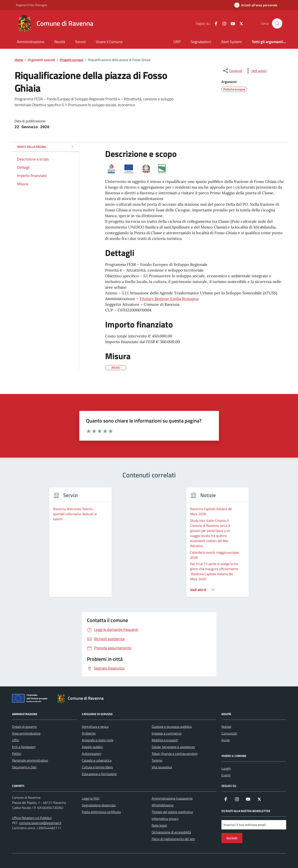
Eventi (226, 775)
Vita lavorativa (162, 767)
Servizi (80, 42)
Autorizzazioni (92, 754)
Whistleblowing (163, 805)
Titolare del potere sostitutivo (172, 812)
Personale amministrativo (30, 760)
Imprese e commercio (167, 733)
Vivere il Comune (109, 42)
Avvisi (226, 740)
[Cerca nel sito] (277, 23)
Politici (17, 754)
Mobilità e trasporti (165, 740)
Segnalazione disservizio (99, 805)
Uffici (16, 740)
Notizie (226, 727)
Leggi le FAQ (91, 798)
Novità (60, 42)
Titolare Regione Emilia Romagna (169, 299)
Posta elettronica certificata (101, 812)
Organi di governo (24, 727)
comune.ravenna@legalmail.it (40, 823)
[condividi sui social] (232, 71)
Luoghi (226, 768)
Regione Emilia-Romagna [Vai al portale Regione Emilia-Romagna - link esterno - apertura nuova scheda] (32, 5)
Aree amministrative (26, 733)
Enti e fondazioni (24, 747)
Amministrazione (31, 42)
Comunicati (229, 733)
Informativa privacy (165, 819)
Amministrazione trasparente (172, 798)
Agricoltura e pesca (95, 727)
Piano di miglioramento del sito (173, 839)
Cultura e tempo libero (97, 767)
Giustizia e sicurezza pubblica (172, 727)
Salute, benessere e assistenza (173, 747)
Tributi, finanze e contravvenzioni (175, 754)
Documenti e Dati (24, 767)
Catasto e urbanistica (97, 760)
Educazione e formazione (99, 774)
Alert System (231, 42)
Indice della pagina (46, 147)
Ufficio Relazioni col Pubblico (32, 818)
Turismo (157, 760)
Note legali (159, 825)
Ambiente (89, 733)
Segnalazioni (201, 42)
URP (177, 42)
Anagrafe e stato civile (98, 740)
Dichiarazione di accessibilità (171, 832)
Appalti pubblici (92, 747)
